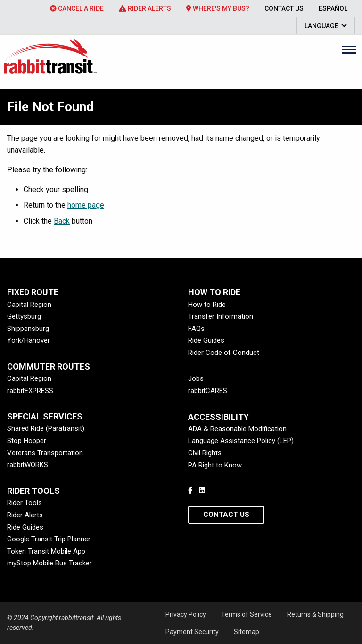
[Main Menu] (349, 49)
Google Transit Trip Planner (49, 539)
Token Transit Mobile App (46, 551)
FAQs (196, 329)
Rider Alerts (145, 8)
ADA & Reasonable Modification (237, 429)
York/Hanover (29, 340)
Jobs (196, 378)
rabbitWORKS (28, 465)
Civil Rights (205, 453)
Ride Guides (206, 340)
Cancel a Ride (77, 8)
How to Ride (207, 305)
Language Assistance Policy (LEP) (241, 441)
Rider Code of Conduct (224, 353)
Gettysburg (24, 316)
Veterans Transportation (45, 453)
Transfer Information (221, 316)
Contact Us (284, 8)
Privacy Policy (186, 614)
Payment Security (192, 632)
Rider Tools (25, 503)
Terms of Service (247, 614)
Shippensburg (28, 329)
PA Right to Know (215, 465)
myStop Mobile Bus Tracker (49, 563)
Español (333, 8)
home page (86, 205)
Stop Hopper (27, 441)
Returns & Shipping (315, 614)
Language (321, 26)
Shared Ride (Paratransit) (46, 428)
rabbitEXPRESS (30, 391)
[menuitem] (77, 8)
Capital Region (29, 305)
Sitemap (247, 632)
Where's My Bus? (218, 8)
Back (62, 221)
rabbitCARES (208, 391)
